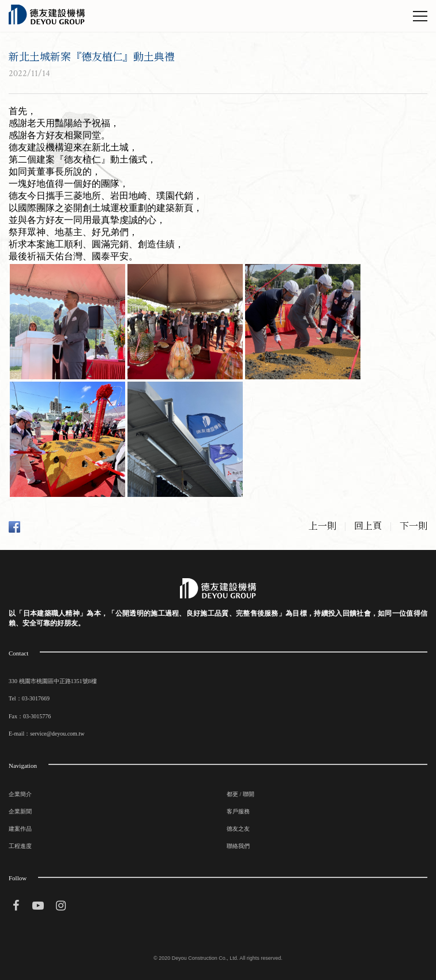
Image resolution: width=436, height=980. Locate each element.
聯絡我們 (238, 846)
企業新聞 (20, 811)
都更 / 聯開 (240, 794)
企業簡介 (20, 794)
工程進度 (20, 846)
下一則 (414, 527)
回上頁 (368, 527)
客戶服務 (238, 811)
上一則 (322, 527)
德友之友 (238, 829)
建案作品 (20, 829)
